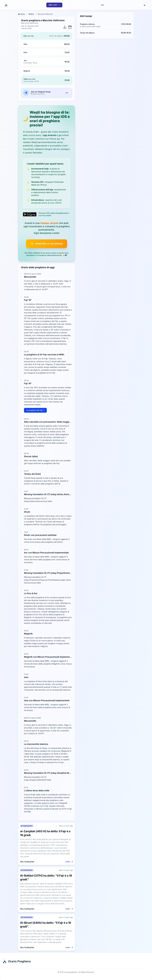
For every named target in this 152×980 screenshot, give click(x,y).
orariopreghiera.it (71, 972)
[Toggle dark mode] (145, 5)
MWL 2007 (54, 5)
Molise (31, 14)
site (102, 5)
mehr (69, 862)
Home (21, 14)
